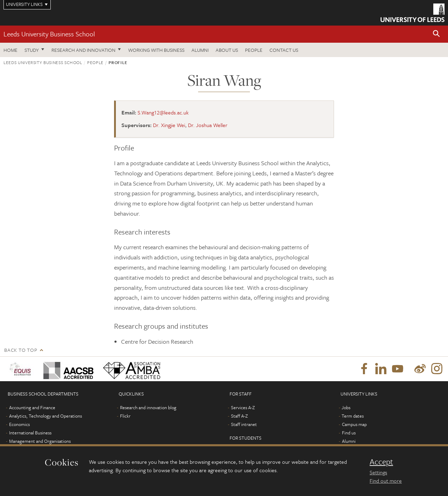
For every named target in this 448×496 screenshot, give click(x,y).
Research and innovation (83, 50)
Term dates (353, 416)
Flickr (125, 416)
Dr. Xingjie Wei (169, 125)
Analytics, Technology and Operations (45, 416)
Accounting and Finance (32, 407)
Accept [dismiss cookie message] (381, 462)
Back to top (21, 350)
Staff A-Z (239, 416)
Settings (378, 472)
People (254, 50)
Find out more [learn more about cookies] (386, 481)
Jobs (346, 407)
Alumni (200, 50)
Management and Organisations (40, 441)
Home (10, 50)
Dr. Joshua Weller (208, 125)
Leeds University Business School (49, 34)
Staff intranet (244, 424)
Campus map (354, 424)
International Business (30, 433)
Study (32, 50)
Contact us (284, 50)
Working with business (156, 50)
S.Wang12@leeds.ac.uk (163, 112)
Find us (349, 433)
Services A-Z (243, 407)
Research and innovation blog (148, 407)
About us (227, 50)
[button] (436, 34)
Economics (19, 424)
